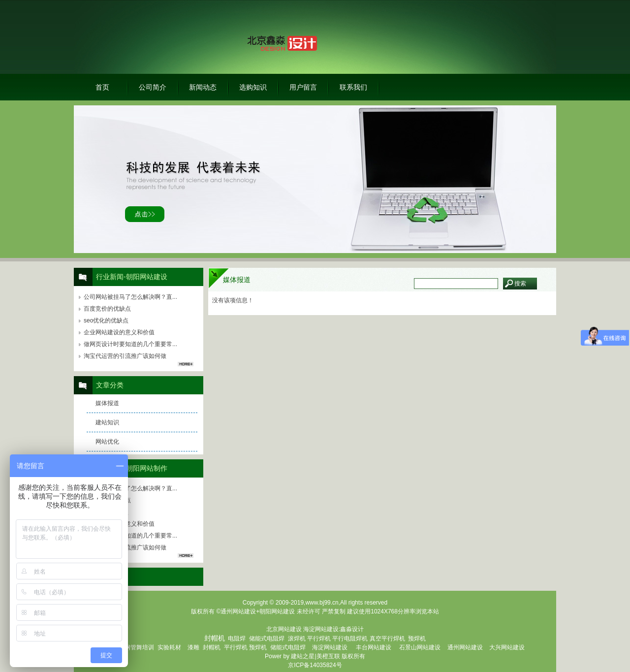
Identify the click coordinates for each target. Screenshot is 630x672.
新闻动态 (203, 87)
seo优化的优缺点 (106, 320)
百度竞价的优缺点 (107, 309)
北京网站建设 (284, 629)
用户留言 (303, 87)
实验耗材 (169, 647)
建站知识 (107, 422)
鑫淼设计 (352, 629)
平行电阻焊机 (350, 639)
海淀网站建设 (321, 629)
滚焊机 (297, 639)
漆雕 (193, 647)
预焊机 (417, 639)
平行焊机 (319, 639)
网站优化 (107, 442)
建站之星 (303, 656)
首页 (102, 87)
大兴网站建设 (507, 647)
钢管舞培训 (139, 647)
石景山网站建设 (420, 647)
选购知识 (253, 87)
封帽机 (212, 647)
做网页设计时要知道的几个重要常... (130, 344)
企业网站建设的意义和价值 (119, 332)
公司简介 (153, 87)
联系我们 (353, 87)
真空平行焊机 (387, 639)
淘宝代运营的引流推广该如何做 (125, 356)
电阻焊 (237, 639)
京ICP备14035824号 (315, 665)
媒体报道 (107, 403)
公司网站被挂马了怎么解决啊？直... (130, 297)
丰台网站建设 (374, 647)
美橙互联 (328, 656)
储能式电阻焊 (267, 639)
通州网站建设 (465, 647)
